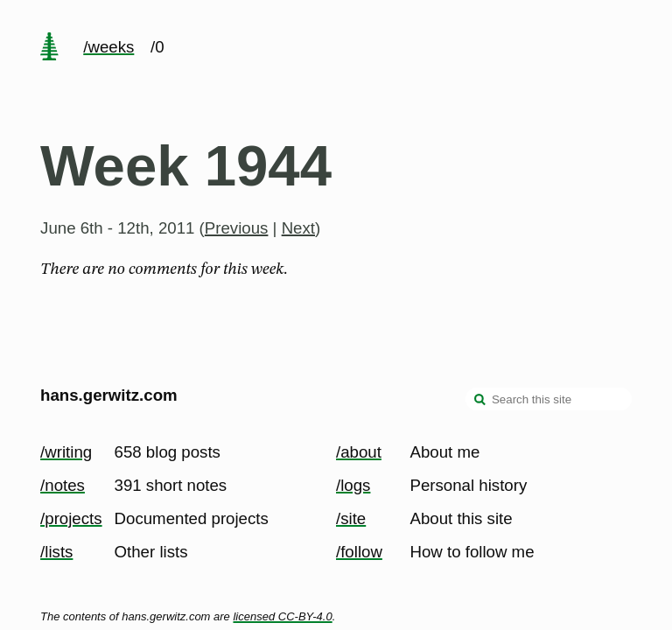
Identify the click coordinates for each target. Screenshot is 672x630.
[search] (480, 401)
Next (298, 228)
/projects (71, 518)
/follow (359, 552)
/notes (63, 485)
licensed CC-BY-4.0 (282, 616)
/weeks (108, 47)
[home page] (49, 48)
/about (359, 452)
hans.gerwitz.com (109, 395)
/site (351, 518)
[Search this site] (549, 399)
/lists (56, 552)
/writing (66, 452)
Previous (237, 228)
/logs (353, 485)
